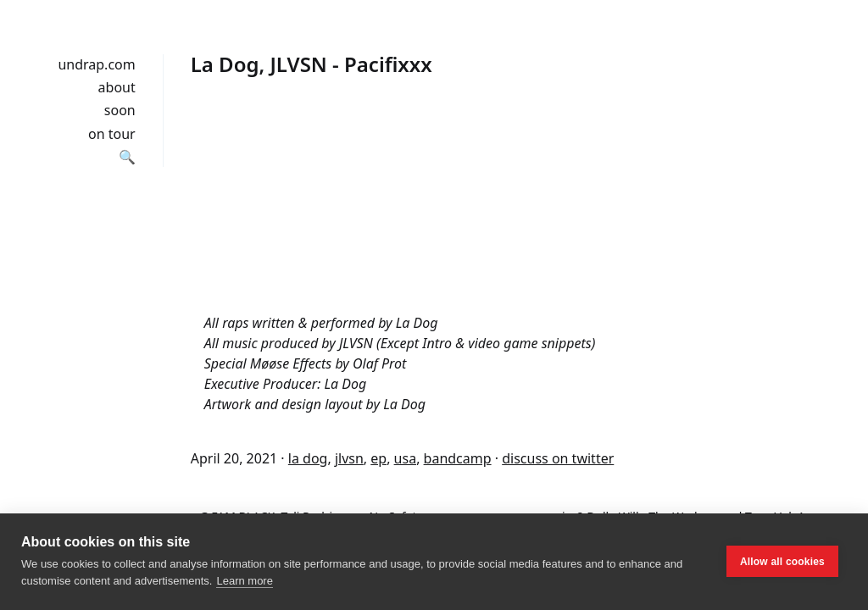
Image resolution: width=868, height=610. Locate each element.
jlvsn (349, 458)
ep (378, 458)
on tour (112, 134)
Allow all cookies (782, 562)
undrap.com (96, 64)
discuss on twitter (558, 458)
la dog (308, 458)
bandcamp (458, 458)
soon (120, 110)
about (117, 87)
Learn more (244, 581)
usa (406, 458)
